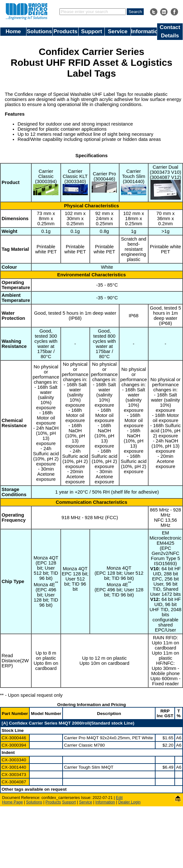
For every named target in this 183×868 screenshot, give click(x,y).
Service (118, 31)
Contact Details (170, 31)
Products (66, 31)
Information (144, 31)
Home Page (13, 802)
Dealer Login (129, 802)
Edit (119, 798)
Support (92, 31)
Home (13, 31)
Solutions (39, 31)
